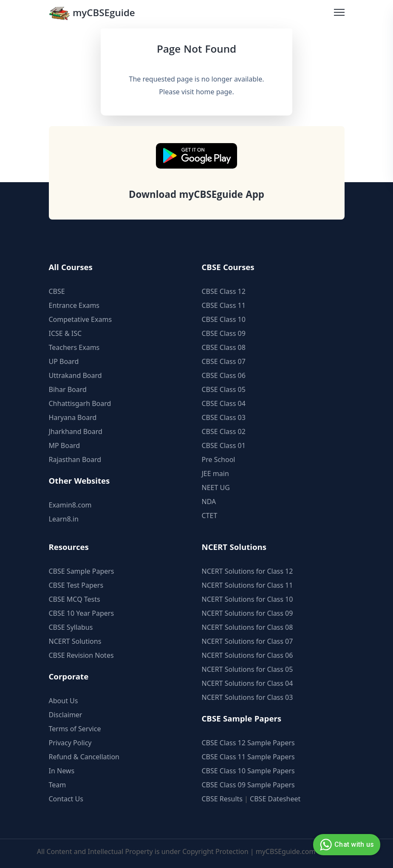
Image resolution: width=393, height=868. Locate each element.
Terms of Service (75, 729)
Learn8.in (64, 519)
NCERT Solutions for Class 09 (247, 613)
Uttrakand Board (75, 375)
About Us (64, 701)
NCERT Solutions (75, 641)
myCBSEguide (92, 14)
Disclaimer (66, 715)
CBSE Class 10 (224, 319)
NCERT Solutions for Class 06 (247, 655)
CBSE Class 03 (224, 417)
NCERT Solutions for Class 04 (247, 683)
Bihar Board (68, 389)
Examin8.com (70, 505)
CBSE (57, 291)
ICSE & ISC (65, 333)
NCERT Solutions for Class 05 (247, 669)
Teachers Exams (74, 347)
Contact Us (66, 799)
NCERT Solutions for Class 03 (247, 697)
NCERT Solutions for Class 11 (247, 585)
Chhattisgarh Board (80, 403)
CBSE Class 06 (224, 375)
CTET (210, 516)
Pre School (219, 459)
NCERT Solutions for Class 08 (247, 627)
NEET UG (216, 488)
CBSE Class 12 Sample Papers (248, 743)
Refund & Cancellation (84, 757)
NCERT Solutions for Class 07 (247, 641)
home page (214, 92)
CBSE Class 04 (224, 403)
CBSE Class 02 (224, 431)
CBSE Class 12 (224, 291)
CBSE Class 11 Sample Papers (248, 757)
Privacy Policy (70, 743)
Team (58, 785)
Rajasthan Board (75, 459)
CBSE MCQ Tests (75, 599)
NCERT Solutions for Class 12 (247, 571)
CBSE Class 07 (224, 361)
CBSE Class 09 (224, 333)
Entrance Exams (74, 305)
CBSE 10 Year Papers (82, 613)
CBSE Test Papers (76, 585)
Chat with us (346, 845)
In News (62, 771)
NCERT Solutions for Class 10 (247, 599)
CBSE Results (222, 799)
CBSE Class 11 (224, 305)
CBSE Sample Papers (82, 571)
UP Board (64, 361)
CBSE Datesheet (275, 799)
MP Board (65, 445)
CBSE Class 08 (224, 347)
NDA (209, 502)
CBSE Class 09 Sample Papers (248, 785)
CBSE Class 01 (224, 445)
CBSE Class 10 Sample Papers (248, 771)
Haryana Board (73, 417)
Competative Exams (81, 319)
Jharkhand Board (76, 431)
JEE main (215, 473)
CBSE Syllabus (71, 627)
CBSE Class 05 (224, 389)
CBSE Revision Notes (81, 655)
